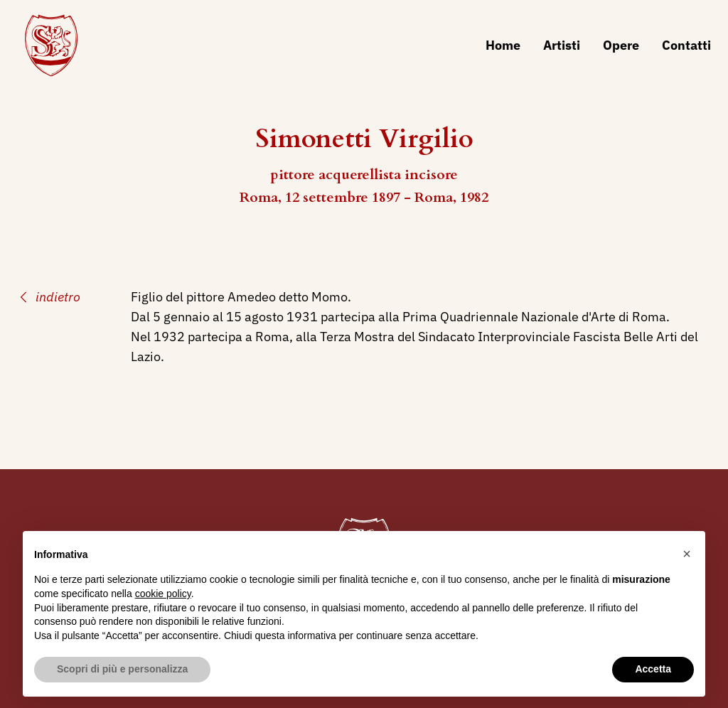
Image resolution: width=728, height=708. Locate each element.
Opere (621, 45)
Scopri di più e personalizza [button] (122, 669)
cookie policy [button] (163, 594)
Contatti (686, 45)
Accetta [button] (653, 669)
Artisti (562, 45)
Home (503, 45)
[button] (687, 554)
